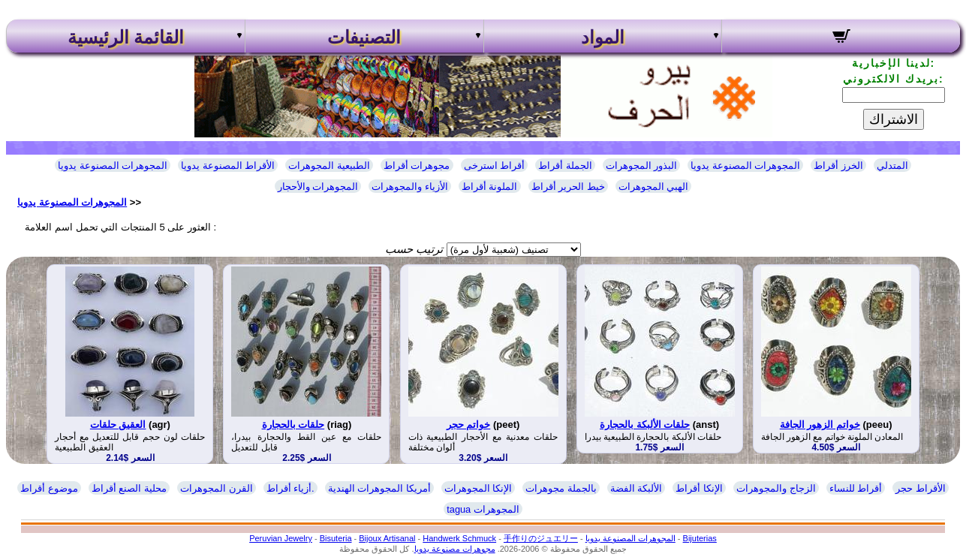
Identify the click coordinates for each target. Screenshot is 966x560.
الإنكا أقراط (699, 488)
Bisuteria (336, 538)
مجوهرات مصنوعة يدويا (455, 549)
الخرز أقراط (838, 166)
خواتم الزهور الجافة (820, 425)
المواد (603, 38)
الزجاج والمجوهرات (776, 488)
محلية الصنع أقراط (129, 488)
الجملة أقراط (565, 166)
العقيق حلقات (118, 425)
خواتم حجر (469, 425)
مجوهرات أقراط (417, 166)
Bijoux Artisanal (387, 538)
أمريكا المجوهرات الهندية (379, 488)
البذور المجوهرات (642, 166)
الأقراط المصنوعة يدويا (228, 166)
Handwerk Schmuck (459, 538)
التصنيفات (364, 38)
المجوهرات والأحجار (318, 187)
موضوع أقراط (49, 488)
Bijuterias (700, 538)
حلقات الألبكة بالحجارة (645, 425)
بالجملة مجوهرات (561, 488)
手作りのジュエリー (541, 538)
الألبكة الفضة (636, 488)
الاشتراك (894, 119)
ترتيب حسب (414, 249)
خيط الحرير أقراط (568, 187)
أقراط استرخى (495, 166)
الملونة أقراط (490, 187)
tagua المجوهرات (483, 509)
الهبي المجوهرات (654, 187)
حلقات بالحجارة (293, 425)
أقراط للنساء (856, 488)
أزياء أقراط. (290, 488)
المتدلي (892, 166)
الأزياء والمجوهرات (410, 187)
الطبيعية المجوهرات (329, 166)
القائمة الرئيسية (126, 38)
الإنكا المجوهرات (478, 488)
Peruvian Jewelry (281, 538)
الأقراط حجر (921, 488)
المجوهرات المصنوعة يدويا (113, 166)
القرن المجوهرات (217, 488)
